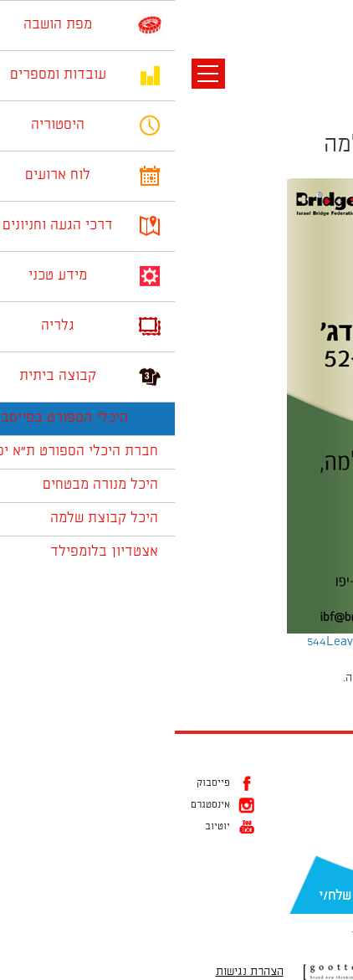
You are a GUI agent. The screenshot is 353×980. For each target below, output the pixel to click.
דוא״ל (328, 870)
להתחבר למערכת (298, 678)
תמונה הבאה (324, 105)
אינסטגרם (36, 805)
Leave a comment (201, 642)
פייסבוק (38, 783)
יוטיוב (43, 827)
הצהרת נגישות (75, 972)
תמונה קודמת (322, 88)
